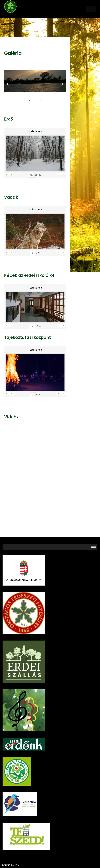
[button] (29, 100)
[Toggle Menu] (93, 547)
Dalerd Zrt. (16, 16)
